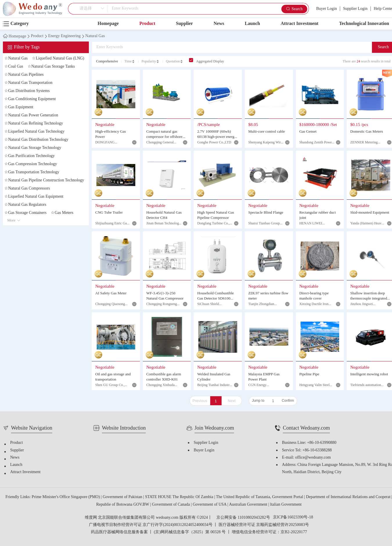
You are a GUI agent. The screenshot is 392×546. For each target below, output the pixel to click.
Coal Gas (14, 67)
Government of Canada (171, 505)
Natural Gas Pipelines (24, 75)
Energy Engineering (64, 36)
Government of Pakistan (123, 497)
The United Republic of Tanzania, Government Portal (260, 497)
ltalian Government (286, 505)
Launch (252, 24)
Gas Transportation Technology (32, 172)
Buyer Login (327, 9)
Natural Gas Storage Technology (33, 148)
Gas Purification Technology (30, 156)
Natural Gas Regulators (25, 205)
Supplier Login (355, 9)
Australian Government (249, 505)
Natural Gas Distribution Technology (36, 140)
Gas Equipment (19, 107)
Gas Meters (62, 213)
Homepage (108, 24)
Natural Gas (95, 36)
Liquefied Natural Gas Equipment (34, 197)
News (219, 24)
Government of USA (210, 505)
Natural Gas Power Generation (31, 115)
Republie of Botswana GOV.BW (123, 505)
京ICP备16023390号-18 (293, 518)
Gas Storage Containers (25, 213)
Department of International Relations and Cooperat (349, 497)
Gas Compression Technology (31, 164)
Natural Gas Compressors (27, 189)
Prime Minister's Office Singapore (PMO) (66, 497)
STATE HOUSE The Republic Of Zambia (180, 497)
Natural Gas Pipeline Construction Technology (44, 180)
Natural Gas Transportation (28, 83)
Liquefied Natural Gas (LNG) (58, 58)
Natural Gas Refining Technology (34, 124)
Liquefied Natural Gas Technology (34, 132)
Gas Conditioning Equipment (30, 99)
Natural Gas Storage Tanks (51, 67)
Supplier (185, 24)
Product (147, 24)
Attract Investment (299, 24)
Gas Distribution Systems (27, 91)
